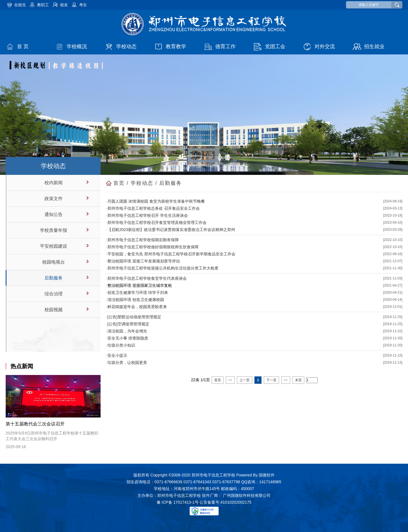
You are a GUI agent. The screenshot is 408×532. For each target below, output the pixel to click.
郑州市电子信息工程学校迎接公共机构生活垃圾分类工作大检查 (163, 268)
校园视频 (54, 310)
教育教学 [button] (176, 46)
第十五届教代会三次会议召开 (35, 424)
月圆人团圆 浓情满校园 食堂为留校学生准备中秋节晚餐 (156, 201)
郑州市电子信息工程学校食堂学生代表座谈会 (147, 278)
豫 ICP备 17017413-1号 (178, 502)
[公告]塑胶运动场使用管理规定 (134, 317)
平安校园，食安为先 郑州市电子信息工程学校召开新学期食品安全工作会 (171, 254)
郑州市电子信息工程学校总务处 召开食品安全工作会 (154, 208)
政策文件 (54, 199)
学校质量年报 (54, 230)
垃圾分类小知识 (121, 345)
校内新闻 (54, 183)
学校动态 (142, 183)
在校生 (20, 5)
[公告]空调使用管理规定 (128, 324)
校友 (64, 5)
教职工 (43, 5)
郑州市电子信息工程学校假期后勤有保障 (143, 240)
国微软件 (267, 475)
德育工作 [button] (226, 46)
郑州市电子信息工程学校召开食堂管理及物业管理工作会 (157, 222)
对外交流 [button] (325, 46)
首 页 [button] (23, 46)
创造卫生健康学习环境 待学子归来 (138, 293)
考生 (83, 5)
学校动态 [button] (126, 46)
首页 (119, 183)
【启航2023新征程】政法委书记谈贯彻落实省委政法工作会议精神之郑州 (171, 230)
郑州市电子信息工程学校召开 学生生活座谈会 (148, 215)
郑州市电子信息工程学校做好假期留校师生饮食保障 (153, 247)
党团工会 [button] (275, 46)
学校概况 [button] (77, 46)
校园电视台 (54, 262)
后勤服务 (54, 278)
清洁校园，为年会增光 (127, 331)
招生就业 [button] (374, 46)
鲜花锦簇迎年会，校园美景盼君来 (137, 307)
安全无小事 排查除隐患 (128, 338)
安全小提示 (117, 355)
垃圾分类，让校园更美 (127, 363)
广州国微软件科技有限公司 (247, 495)
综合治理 (54, 294)
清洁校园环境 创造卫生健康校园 (136, 300)
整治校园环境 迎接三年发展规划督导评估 (144, 261)
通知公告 (54, 214)
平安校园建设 (54, 246)
